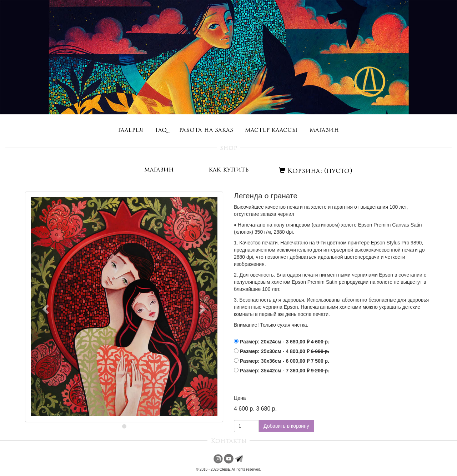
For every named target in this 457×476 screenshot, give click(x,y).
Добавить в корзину (286, 426)
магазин (324, 130)
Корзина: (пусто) (316, 171)
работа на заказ (206, 130)
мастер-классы (271, 130)
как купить (229, 170)
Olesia (225, 469)
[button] (45, 307)
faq (161, 130)
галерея (130, 130)
